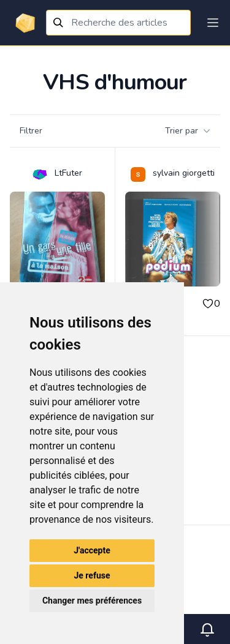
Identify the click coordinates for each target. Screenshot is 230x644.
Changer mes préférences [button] (92, 601)
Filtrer (31, 131)
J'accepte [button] (92, 550)
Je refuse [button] (92, 575)
